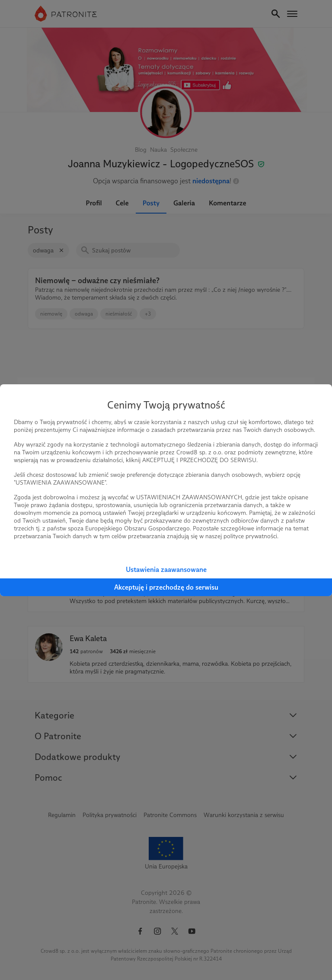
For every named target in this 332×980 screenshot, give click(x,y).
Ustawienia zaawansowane (166, 570)
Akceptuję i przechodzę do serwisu (166, 587)
